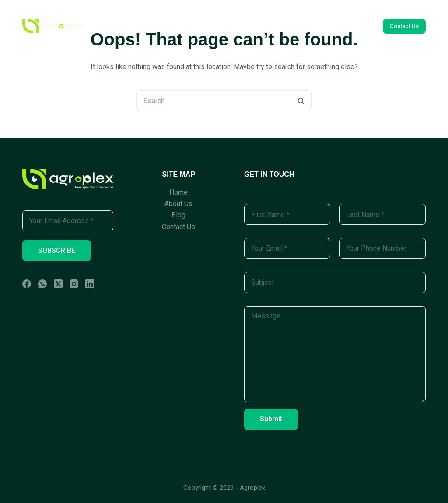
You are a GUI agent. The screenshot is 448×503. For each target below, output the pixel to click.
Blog (240, 26)
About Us (200, 26)
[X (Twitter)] (58, 284)
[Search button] (301, 101)
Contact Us (282, 26)
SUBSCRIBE (57, 250)
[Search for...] (213, 101)
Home (158, 26)
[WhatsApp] (42, 284)
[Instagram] (74, 284)
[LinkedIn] (90, 284)
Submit (271, 419)
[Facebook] (27, 284)
